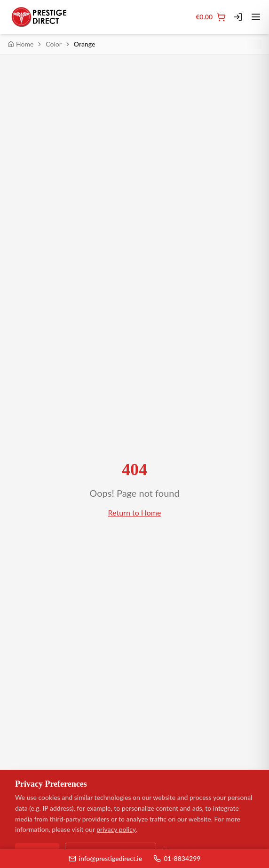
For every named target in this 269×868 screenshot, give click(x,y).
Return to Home (135, 512)
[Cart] (211, 17)
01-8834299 (177, 858)
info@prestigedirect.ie (106, 858)
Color (54, 44)
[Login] (238, 17)
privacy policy (116, 830)
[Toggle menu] (256, 17)
